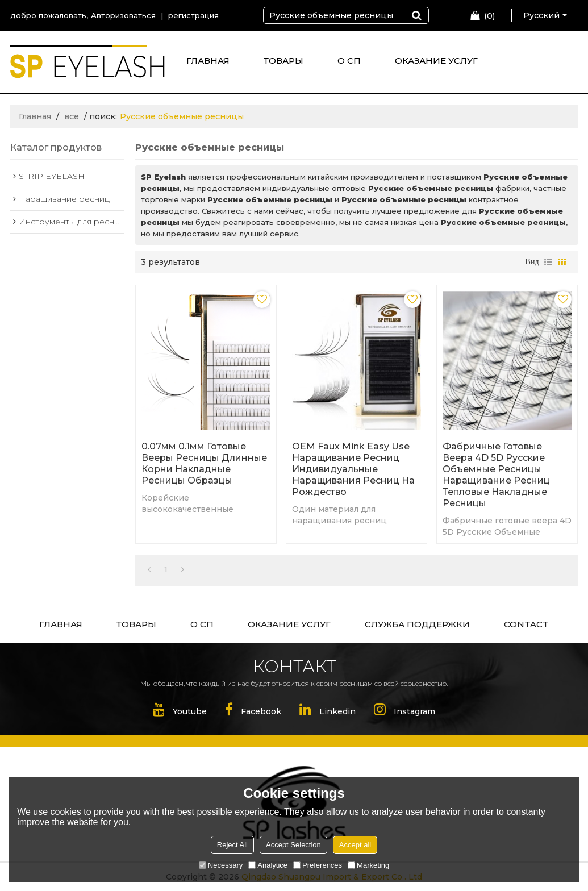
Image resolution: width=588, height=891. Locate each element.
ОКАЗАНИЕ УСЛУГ (436, 61)
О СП (349, 61)
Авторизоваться (123, 15)
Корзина (489, 16)
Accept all (355, 845)
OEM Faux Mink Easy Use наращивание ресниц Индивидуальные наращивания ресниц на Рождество (353, 469)
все (72, 116)
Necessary (221, 865)
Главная (35, 116)
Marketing (368, 865)
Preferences (318, 865)
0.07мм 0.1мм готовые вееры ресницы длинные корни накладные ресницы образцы (204, 463)
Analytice (268, 865)
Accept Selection (293, 845)
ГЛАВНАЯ (208, 61)
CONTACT (526, 624)
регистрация (193, 15)
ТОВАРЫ (283, 61)
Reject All (232, 845)
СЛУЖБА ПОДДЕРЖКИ (417, 624)
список (548, 262)
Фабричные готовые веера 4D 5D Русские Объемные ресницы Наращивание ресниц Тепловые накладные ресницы (496, 475)
